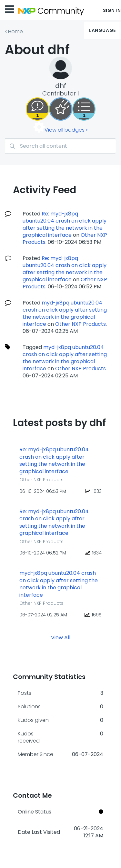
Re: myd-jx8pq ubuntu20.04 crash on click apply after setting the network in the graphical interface (65, 224)
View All (61, 638)
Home (15, 31)
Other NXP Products (81, 324)
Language (102, 30)
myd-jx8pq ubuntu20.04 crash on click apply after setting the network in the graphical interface (65, 313)
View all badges (65, 130)
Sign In (112, 10)
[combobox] (60, 146)
